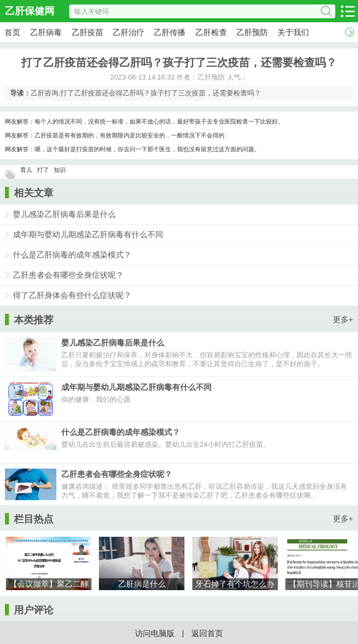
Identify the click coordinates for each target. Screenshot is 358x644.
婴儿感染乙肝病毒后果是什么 (64, 214)
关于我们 (293, 32)
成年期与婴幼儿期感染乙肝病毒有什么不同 (88, 235)
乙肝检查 (211, 32)
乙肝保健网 (30, 11)
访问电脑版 (155, 633)
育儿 (26, 170)
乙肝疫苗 (88, 32)
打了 (43, 170)
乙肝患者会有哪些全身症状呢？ (68, 275)
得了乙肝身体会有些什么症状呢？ (72, 295)
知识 (60, 170)
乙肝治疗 (129, 32)
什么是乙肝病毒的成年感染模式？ (72, 255)
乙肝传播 (170, 32)
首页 (12, 32)
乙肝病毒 (46, 32)
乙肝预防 (252, 32)
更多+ (343, 320)
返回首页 (207, 633)
